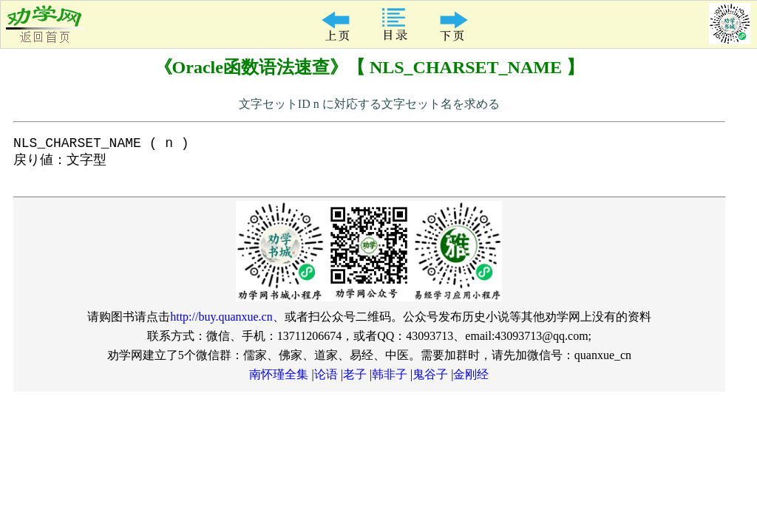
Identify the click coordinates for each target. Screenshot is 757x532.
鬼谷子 (430, 381)
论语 (326, 381)
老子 (355, 381)
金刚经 (471, 381)
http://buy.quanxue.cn (221, 323)
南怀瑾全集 (279, 381)
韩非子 (390, 381)
